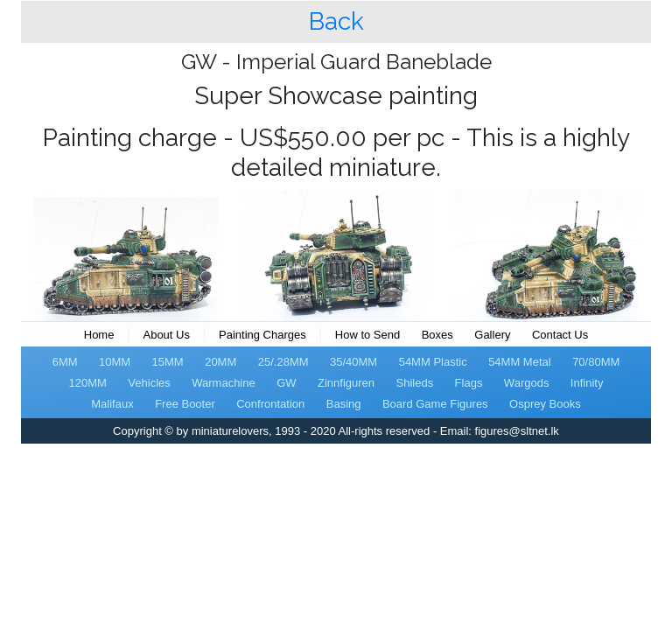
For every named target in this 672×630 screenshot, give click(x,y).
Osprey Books (545, 404)
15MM (168, 362)
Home (99, 335)
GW (286, 383)
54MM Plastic (433, 362)
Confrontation (270, 404)
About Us (166, 335)
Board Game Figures (435, 404)
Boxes (437, 335)
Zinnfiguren (346, 383)
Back (336, 21)
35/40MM (353, 362)
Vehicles (149, 383)
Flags (469, 383)
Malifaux (112, 404)
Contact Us (560, 335)
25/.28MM (283, 362)
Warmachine (223, 383)
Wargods (527, 383)
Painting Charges (262, 335)
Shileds (415, 383)
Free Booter (185, 404)
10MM (115, 362)
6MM (65, 362)
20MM (220, 362)
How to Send (367, 335)
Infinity (587, 383)
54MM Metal (520, 362)
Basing (344, 404)
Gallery (492, 335)
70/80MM (596, 362)
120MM (88, 383)
